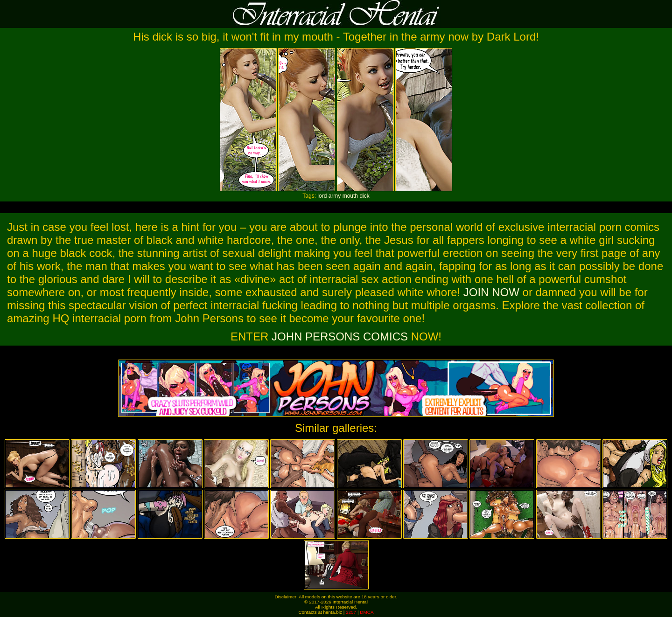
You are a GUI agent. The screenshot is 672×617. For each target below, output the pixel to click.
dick (364, 196)
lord (322, 196)
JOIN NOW (491, 292)
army (335, 196)
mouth (350, 196)
